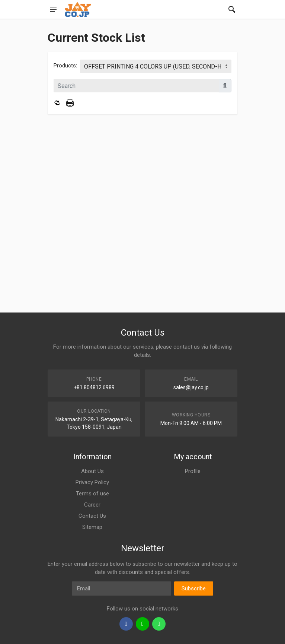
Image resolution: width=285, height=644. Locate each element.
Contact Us (92, 516)
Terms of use (92, 494)
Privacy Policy (92, 482)
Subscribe (194, 589)
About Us (92, 471)
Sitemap (92, 527)
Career (92, 505)
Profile (193, 471)
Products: (65, 66)
